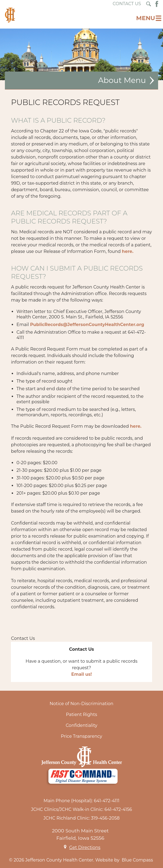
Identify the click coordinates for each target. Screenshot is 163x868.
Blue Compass (137, 860)
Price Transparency (82, 736)
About (110, 80)
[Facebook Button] (157, 4)
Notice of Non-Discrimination (81, 704)
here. (128, 251)
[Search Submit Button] (149, 4)
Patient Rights (81, 714)
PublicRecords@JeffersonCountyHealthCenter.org (87, 325)
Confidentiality (81, 725)
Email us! (82, 674)
